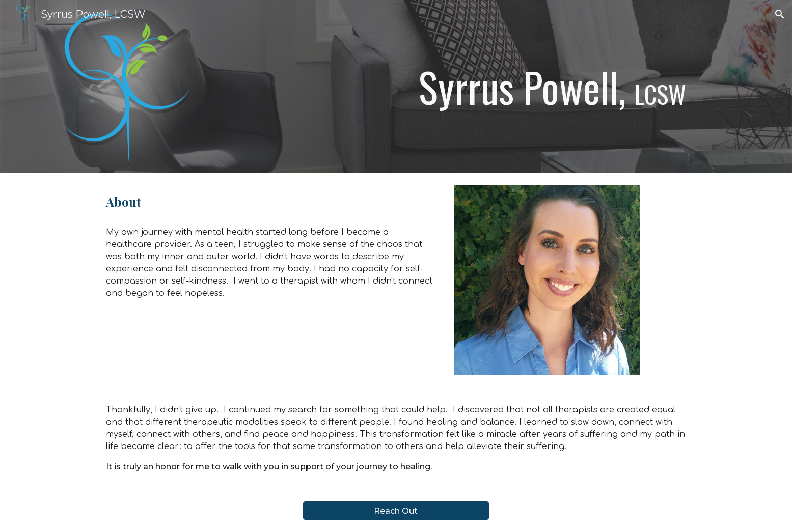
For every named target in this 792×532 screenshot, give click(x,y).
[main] (497, 87)
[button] (780, 14)
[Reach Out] (396, 511)
